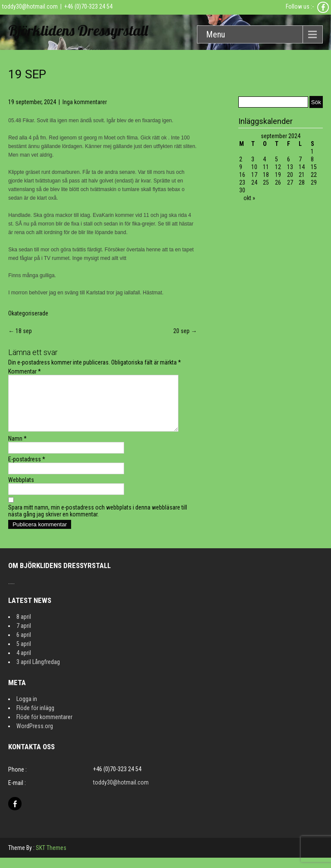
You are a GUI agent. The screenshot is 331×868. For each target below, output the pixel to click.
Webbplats (21, 490)
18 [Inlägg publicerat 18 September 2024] (266, 175)
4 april (24, 663)
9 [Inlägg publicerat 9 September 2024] (241, 167)
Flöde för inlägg (35, 718)
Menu (215, 34)
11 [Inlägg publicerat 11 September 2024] (266, 167)
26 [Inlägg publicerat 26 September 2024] (278, 182)
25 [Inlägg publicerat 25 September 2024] (266, 182)
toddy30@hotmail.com (30, 6)
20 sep (185, 331)
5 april (24, 654)
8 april (24, 627)
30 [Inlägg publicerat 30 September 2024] (242, 190)
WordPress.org (35, 736)
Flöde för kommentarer (44, 727)
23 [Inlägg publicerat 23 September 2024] (242, 182)
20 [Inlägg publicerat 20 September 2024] (290, 175)
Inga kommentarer (85, 102)
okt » (249, 198)
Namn (17, 449)
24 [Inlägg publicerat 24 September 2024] (254, 182)
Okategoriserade (28, 313)
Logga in (27, 709)
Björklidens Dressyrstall (78, 30)
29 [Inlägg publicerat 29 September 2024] (314, 182)
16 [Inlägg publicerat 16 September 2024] (242, 175)
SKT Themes (51, 858)
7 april (24, 636)
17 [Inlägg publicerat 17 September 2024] (254, 175)
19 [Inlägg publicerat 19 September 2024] (278, 175)
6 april (24, 645)
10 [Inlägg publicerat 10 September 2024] (254, 167)
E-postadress (27, 470)
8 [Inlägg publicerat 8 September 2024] (312, 159)
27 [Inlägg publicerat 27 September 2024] (290, 182)
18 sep (20, 331)
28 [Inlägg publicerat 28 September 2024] (302, 182)
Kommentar (25, 371)
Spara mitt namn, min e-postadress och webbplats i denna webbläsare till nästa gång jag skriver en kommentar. (98, 521)
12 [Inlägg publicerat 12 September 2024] (278, 167)
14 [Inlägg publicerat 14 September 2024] (302, 167)
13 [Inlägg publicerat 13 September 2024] (290, 167)
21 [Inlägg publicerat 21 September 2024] (302, 175)
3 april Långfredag (38, 672)
